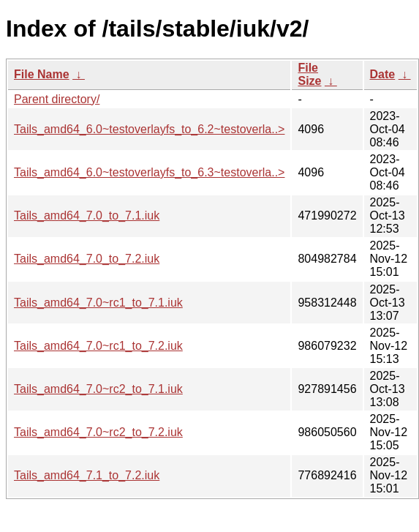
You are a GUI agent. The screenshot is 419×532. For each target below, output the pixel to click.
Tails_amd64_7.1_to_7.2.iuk (87, 475)
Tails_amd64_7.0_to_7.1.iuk (87, 216)
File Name (42, 74)
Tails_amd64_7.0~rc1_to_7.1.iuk (98, 303)
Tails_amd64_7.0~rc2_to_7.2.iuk (98, 432)
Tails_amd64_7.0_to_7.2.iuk (87, 259)
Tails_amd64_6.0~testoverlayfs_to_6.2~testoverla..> (149, 129)
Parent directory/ (57, 99)
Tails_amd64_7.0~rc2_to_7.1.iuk (98, 389)
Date (383, 74)
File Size (309, 74)
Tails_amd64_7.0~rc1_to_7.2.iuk (98, 346)
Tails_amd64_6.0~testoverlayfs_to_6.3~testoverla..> (149, 172)
